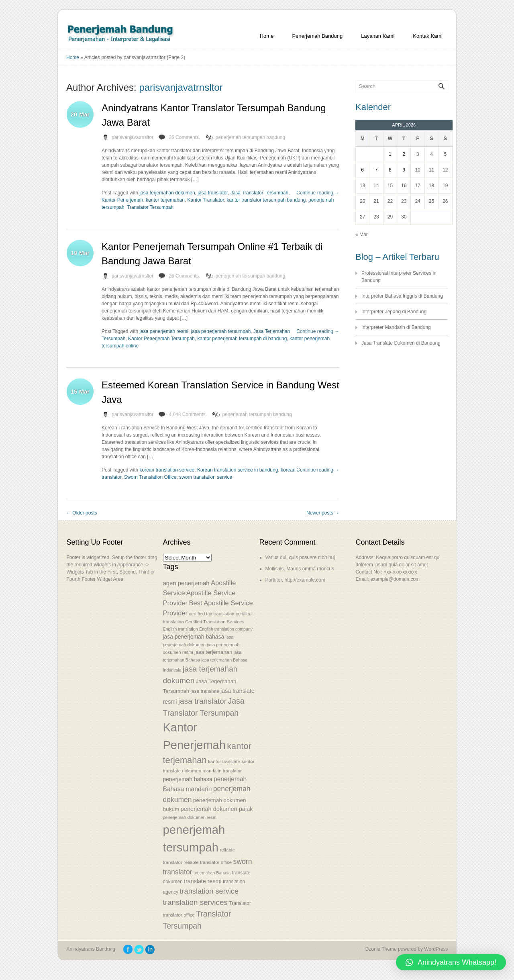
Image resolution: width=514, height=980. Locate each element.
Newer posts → (323, 513)
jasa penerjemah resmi (164, 331)
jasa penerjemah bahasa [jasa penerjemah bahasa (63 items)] (194, 637)
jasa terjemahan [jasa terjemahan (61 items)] (213, 652)
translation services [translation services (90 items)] (195, 902)
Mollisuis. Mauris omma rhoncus (300, 569)
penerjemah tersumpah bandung (250, 137)
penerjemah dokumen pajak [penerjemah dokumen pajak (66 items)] (217, 809)
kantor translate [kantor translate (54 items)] (224, 761)
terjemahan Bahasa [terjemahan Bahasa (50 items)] (212, 873)
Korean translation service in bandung (238, 470)
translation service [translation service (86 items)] (209, 891)
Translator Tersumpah (150, 207)
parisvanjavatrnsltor (181, 87)
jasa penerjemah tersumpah (221, 331)
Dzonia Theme (381, 949)
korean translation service (167, 470)
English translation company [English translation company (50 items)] (226, 629)
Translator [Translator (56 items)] (240, 903)
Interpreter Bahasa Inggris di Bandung (402, 296)
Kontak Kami (428, 36)
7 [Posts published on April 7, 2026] (376, 170)
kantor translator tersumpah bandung (266, 200)
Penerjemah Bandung (317, 36)
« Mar (362, 235)
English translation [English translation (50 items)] (181, 629)
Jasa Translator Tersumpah (260, 193)
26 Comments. (184, 137)
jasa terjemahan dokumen (167, 193)
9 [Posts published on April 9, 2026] (404, 170)
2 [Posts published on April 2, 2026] (404, 154)
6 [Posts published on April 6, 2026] (362, 170)
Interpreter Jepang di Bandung (394, 312)
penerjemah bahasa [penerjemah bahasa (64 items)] (188, 779)
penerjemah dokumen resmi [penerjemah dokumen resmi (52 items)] (190, 817)
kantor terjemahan (165, 200)
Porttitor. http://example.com (295, 580)
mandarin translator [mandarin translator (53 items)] (222, 771)
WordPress (436, 949)
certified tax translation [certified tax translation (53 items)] (211, 614)
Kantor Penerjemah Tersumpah (161, 339)
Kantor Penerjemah (122, 200)
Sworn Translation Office (150, 477)
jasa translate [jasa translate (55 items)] (205, 691)
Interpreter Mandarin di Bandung (396, 327)
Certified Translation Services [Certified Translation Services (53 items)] (215, 622)
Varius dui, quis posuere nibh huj (300, 557)
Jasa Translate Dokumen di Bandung (401, 343)
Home (267, 36)
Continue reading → (318, 193)
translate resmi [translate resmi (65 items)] (203, 881)
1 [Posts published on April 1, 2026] (390, 154)
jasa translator (213, 193)
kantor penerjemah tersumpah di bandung (242, 339)
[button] (451, 962)
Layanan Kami (378, 36)
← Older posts (82, 513)
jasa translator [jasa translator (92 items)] (202, 701)
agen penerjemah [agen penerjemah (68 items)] (186, 583)
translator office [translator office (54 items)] (179, 915)
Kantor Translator (205, 200)
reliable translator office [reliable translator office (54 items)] (208, 862)
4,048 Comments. (188, 414)
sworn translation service (206, 477)
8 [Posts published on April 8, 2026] (390, 170)
